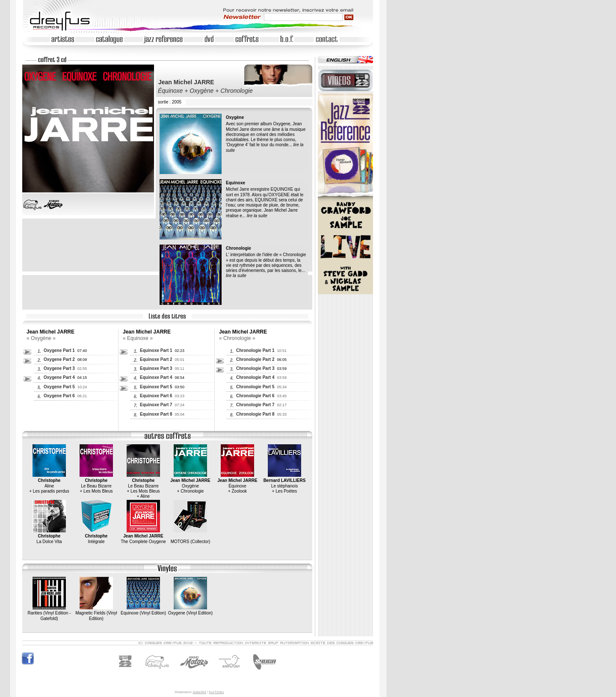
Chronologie (238, 248)
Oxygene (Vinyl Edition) (190, 610)
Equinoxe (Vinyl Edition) (143, 610)
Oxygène (235, 117)
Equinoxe (235, 183)
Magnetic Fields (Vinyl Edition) (96, 613)
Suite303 (199, 692)
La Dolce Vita (49, 536)
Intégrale (96, 536)
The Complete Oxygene (143, 536)
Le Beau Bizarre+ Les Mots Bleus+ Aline (143, 486)
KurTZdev (216, 692)
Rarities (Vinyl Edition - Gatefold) (49, 613)
